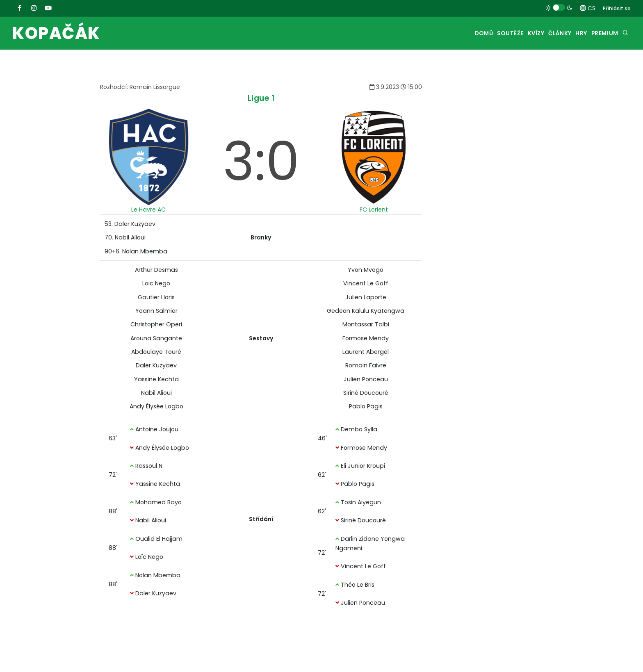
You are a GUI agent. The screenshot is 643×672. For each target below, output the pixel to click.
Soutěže (482, 33)
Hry (573, 33)
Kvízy (514, 33)
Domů (451, 33)
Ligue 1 (261, 98)
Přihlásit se (617, 8)
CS (588, 8)
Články (545, 33)
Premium (602, 33)
